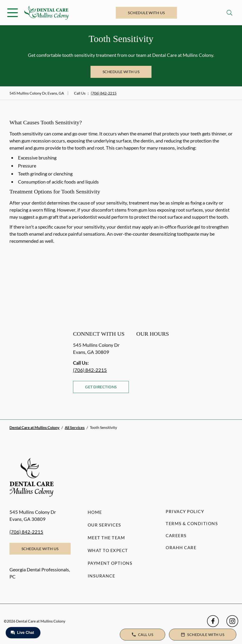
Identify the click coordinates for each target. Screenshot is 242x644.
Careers (176, 535)
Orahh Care (181, 548)
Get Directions (101, 387)
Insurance (102, 576)
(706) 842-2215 (104, 93)
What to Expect (108, 550)
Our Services (104, 525)
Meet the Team (106, 538)
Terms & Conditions (192, 523)
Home (95, 512)
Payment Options (110, 563)
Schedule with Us (146, 13)
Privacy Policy (185, 511)
